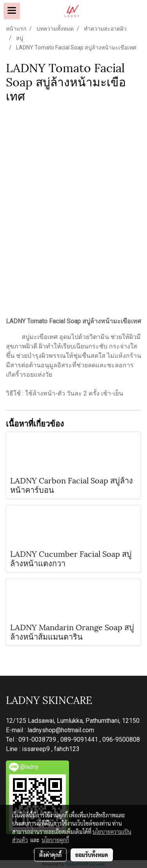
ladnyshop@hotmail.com (61, 730)
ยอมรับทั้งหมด (92, 855)
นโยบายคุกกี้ (55, 840)
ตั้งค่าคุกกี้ (50, 855)
